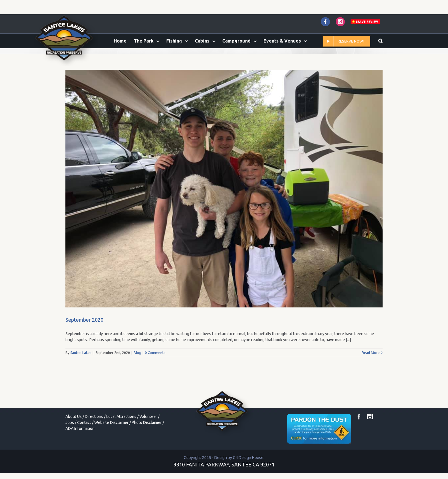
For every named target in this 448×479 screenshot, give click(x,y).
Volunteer (148, 440)
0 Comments (155, 377)
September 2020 (84, 344)
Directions (94, 440)
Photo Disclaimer (147, 446)
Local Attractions (121, 440)
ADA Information (80, 452)
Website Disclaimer (111, 446)
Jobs (70, 446)
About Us (74, 440)
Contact (84, 446)
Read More (371, 377)
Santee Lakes (81, 377)
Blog (137, 377)
